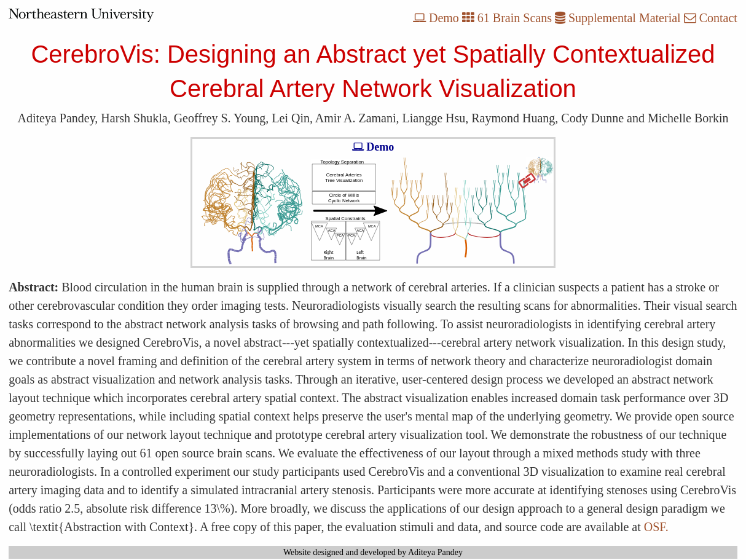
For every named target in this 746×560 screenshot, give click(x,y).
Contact (711, 18)
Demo (436, 18)
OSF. (656, 527)
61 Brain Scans (507, 18)
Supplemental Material (618, 18)
